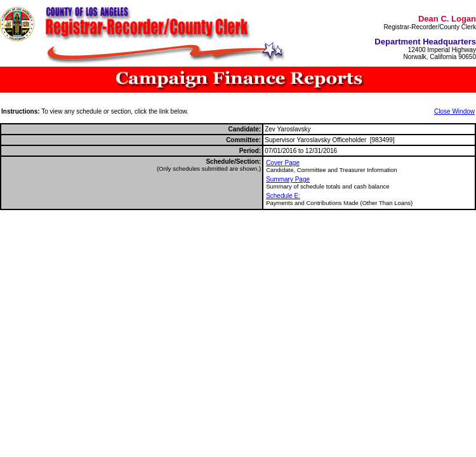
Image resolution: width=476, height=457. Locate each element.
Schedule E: (283, 196)
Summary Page (288, 179)
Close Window (454, 111)
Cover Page (283, 163)
